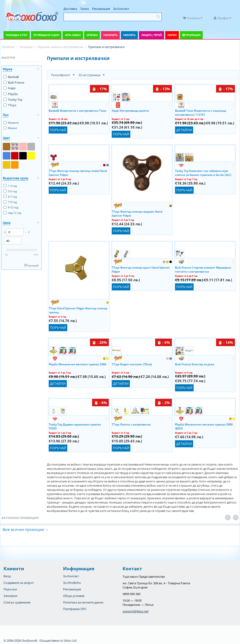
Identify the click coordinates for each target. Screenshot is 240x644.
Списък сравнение (17, 602)
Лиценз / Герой (152, 35)
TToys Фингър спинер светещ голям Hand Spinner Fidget (78, 173)
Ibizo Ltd (70, 640)
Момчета (129, 35)
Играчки (92, 35)
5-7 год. (10, 197)
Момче (10, 128)
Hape (9, 88)
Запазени (10, 596)
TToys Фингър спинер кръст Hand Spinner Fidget (141, 269)
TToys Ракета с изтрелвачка (131, 424)
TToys (10, 105)
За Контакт (121, 9)
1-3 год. (10, 186)
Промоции (193, 35)
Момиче (11, 123)
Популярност (63, 75)
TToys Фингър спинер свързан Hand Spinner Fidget (137, 213)
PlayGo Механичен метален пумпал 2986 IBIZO (204, 426)
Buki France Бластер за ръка (195, 364)
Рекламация (101, 9)
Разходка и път (17, 35)
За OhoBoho (72, 583)
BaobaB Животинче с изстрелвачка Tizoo (77, 111)
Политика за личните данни (83, 602)
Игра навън (73, 35)
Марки (172, 35)
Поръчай (58, 130)
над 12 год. (13, 213)
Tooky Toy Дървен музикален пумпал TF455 (75, 426)
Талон (84, 9)
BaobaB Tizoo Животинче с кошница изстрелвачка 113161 (201, 112)
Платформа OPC (75, 609)
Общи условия (74, 596)
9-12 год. (11, 207)
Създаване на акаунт (19, 583)
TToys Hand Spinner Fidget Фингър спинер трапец (78, 310)
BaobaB (11, 77)
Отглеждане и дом (46, 35)
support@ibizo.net (136, 611)
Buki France (14, 82)
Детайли (184, 130)
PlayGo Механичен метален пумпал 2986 (78, 364)
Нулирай (33, 265)
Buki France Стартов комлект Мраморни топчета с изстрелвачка (203, 269)
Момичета (110, 35)
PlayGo (11, 94)
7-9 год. (10, 202)
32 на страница (92, 75)
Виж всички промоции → (26, 529)
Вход (7, 576)
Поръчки (10, 589)
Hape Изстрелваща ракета (130, 111)
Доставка (70, 9)
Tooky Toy (13, 100)
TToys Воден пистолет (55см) (132, 364)
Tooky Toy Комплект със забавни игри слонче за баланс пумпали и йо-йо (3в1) (203, 173)
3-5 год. (10, 191)
